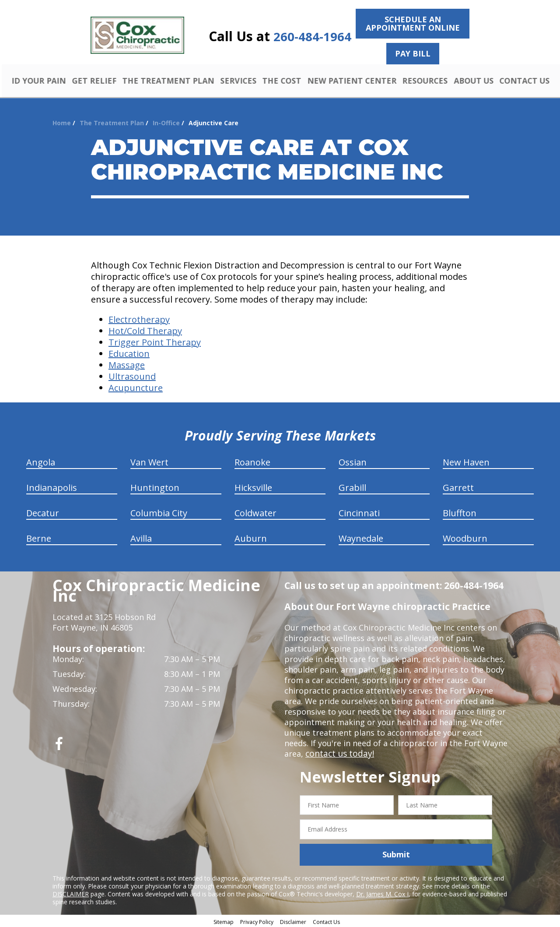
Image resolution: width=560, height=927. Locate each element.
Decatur (43, 512)
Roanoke (252, 461)
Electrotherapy (139, 318)
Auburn (251, 537)
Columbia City (159, 512)
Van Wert (149, 461)
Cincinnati (359, 512)
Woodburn (465, 537)
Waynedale (361, 537)
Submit (396, 853)
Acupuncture (136, 386)
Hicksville (253, 486)
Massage (127, 364)
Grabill (352, 486)
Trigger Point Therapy (155, 341)
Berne (39, 537)
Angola (41, 461)
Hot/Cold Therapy (145, 330)
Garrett (458, 486)
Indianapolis (52, 486)
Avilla (141, 537)
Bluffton (460, 512)
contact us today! (338, 752)
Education (129, 352)
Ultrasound (132, 375)
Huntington (155, 486)
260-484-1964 (312, 37)
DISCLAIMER (71, 893)
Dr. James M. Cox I (382, 893)
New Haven (466, 461)
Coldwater (255, 512)
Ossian (353, 461)
